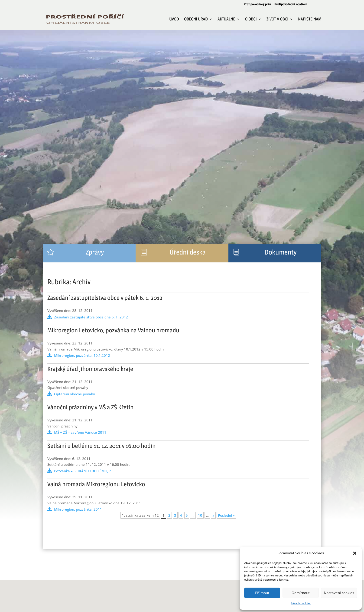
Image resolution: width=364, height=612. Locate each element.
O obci (251, 19)
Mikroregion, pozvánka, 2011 (78, 509)
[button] (355, 553)
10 (200, 515)
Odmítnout (301, 593)
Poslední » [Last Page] (226, 515)
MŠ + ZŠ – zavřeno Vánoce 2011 (80, 432)
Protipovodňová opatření (291, 4)
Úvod (174, 19)
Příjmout (262, 593)
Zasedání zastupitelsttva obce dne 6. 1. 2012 (91, 317)
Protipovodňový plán (257, 4)
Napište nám (310, 19)
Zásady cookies (301, 603)
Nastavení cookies (339, 593)
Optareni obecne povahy (75, 394)
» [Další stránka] (213, 515)
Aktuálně (226, 19)
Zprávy (95, 252)
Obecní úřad (196, 19)
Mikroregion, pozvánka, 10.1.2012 (82, 355)
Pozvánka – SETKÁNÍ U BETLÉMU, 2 (83, 471)
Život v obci (277, 19)
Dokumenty (280, 252)
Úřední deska (188, 252)
